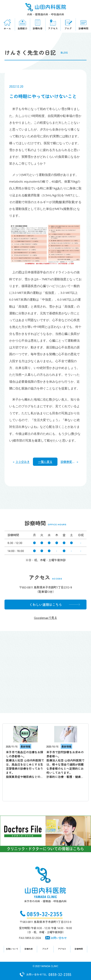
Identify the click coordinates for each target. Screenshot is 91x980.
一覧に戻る (45, 462)
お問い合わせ (59, 938)
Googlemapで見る (45, 618)
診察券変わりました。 (69, 462)
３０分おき (22, 462)
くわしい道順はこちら (46, 604)
